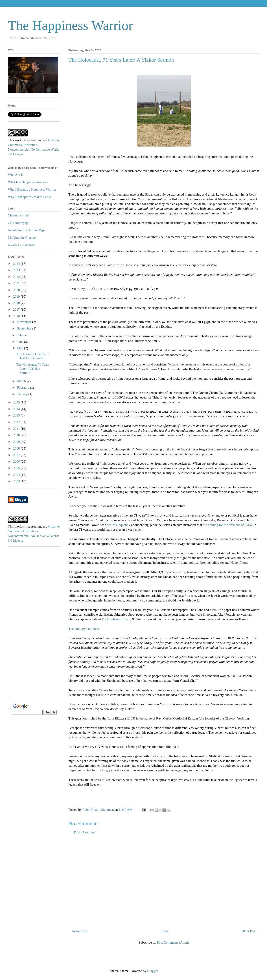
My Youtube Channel (22, 238)
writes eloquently (119, 525)
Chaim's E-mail (18, 215)
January (23, 394)
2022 (17, 277)
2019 (17, 296)
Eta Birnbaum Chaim (116, 619)
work (18, 140)
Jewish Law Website (22, 245)
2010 (17, 435)
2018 (17, 303)
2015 (17, 402)
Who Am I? (16, 175)
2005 (17, 468)
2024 (17, 264)
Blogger (153, 971)
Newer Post (80, 931)
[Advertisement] (164, 884)
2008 (17, 448)
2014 (17, 409)
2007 (17, 455)
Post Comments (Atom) (173, 942)
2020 (17, 290)
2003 (17, 481)
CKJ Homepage (19, 223)
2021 (17, 283)
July (20, 335)
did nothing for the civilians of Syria (227, 525)
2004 (17, 475)
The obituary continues (84, 629)
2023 (17, 270)
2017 (17, 310)
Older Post (249, 931)
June (21, 342)
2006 (17, 461)
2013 (17, 415)
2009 (17, 442)
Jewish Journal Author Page (27, 230)
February (24, 388)
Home (165, 931)
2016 (17, 316)
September (25, 328)
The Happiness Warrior (70, 25)
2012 (17, 422)
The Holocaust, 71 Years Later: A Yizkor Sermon (33, 369)
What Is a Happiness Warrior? (28, 182)
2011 (17, 429)
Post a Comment (85, 832)
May (21, 348)
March (22, 381)
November (25, 322)
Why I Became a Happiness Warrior (32, 189)
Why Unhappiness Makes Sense (30, 197)
